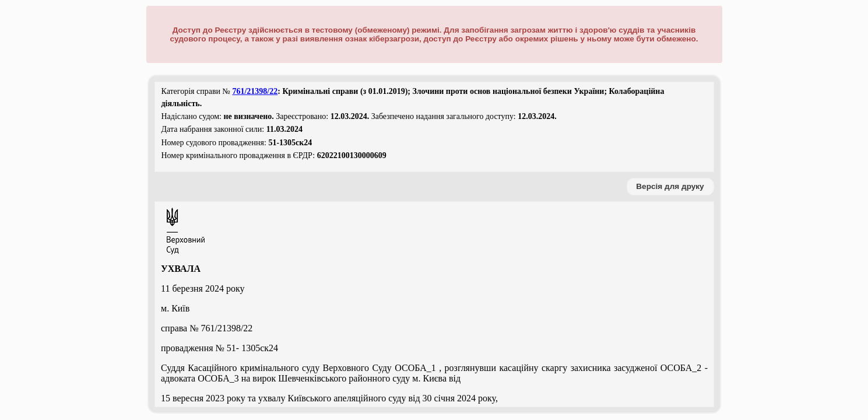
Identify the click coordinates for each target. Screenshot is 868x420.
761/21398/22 (255, 91)
